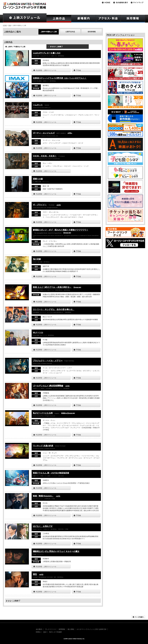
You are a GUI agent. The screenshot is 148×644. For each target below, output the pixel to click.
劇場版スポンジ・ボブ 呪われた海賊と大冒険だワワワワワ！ (61, 230)
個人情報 (71, 629)
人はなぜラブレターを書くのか (47, 53)
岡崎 (10, 25)
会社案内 (39, 629)
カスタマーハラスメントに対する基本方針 (92, 629)
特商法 (38, 632)
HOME (5, 25)
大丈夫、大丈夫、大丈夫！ (45, 156)
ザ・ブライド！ (40, 205)
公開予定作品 (70, 32)
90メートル (38, 332)
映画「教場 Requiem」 (43, 496)
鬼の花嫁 (37, 259)
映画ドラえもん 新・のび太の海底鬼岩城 (51, 473)
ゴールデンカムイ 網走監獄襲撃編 (48, 386)
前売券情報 (92, 32)
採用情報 (62, 629)
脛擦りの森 (38, 179)
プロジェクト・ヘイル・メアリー (48, 361)
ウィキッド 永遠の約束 (43, 446)
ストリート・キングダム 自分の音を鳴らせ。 (54, 309)
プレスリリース (50, 629)
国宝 (35, 574)
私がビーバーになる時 (43, 413)
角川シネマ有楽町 (56, 632)
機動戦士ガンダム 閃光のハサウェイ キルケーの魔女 (56, 551)
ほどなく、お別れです (43, 526)
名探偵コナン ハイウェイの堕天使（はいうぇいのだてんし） (60, 78)
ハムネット (38, 105)
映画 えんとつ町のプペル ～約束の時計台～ (52, 287)
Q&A (45, 632)
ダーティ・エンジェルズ (44, 133)
